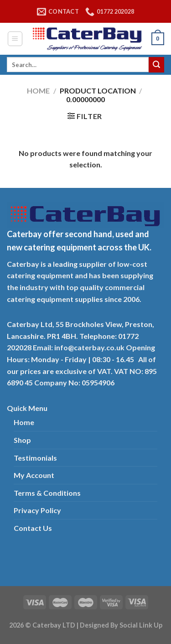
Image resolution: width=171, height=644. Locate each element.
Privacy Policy (37, 510)
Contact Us (33, 528)
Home (38, 91)
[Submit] (156, 65)
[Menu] (15, 39)
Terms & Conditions (47, 493)
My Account (34, 475)
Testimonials (35, 458)
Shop (22, 440)
